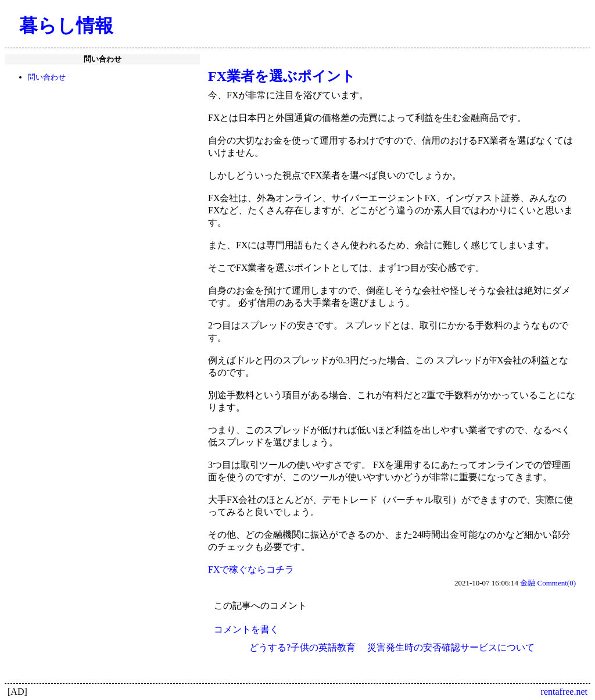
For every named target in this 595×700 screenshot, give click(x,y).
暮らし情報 (66, 26)
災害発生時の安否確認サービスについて (451, 647)
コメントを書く (246, 629)
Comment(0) (557, 583)
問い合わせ (47, 77)
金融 (528, 583)
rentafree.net (564, 692)
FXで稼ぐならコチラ (251, 569)
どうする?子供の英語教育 (302, 647)
